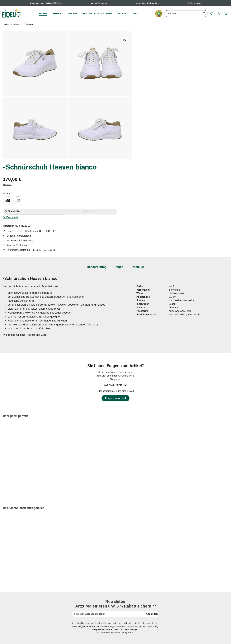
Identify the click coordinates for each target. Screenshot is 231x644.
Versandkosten (163, 640)
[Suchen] (203, 14)
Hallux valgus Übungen (92, 592)
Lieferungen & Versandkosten (95, 602)
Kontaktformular (30, 588)
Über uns (143, 602)
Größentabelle (145, 91)
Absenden (152, 519)
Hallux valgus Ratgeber (92, 586)
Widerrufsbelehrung (148, 592)
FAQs (83, 576)
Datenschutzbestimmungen (126, 535)
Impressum (144, 586)
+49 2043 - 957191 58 (115, 291)
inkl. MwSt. (142, 59)
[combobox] (182, 14)
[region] (67, 95)
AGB (140, 576)
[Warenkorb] (226, 14)
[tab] (97, 172)
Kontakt (84, 597)
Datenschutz (144, 581)
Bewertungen (87, 618)
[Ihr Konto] (218, 14)
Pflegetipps (86, 607)
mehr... (225, 592)
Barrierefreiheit (145, 607)
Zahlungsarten (145, 597)
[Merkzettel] (211, 14)
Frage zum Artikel (115, 304)
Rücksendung (87, 613)
